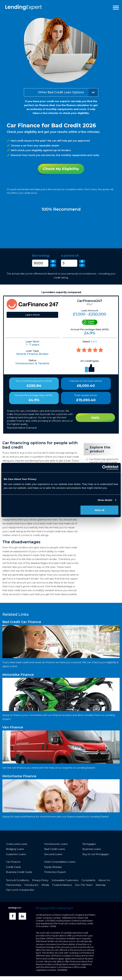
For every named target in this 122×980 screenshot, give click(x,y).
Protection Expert (55, 872)
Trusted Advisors (62, 885)
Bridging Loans (15, 849)
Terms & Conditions (17, 880)
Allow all (99, 510)
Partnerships (14, 885)
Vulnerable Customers (65, 880)
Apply (95, 418)
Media (45, 885)
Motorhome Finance (19, 776)
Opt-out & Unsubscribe (20, 890)
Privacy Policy (40, 880)
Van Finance (13, 727)
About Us (104, 880)
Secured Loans (53, 854)
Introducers (31, 885)
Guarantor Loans (16, 854)
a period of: (70, 256)
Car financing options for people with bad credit (104, 461)
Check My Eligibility (61, 169)
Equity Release (53, 867)
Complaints (88, 880)
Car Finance (13, 862)
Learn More (32, 315)
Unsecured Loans (17, 844)
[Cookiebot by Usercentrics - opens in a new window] (105, 468)
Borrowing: (41, 256)
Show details (105, 500)
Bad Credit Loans (55, 849)
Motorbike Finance (18, 675)
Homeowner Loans (56, 844)
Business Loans (92, 849)
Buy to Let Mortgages (96, 854)
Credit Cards (13, 867)
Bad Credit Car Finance (22, 622)
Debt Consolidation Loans (60, 862)
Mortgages (89, 844)
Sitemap (101, 885)
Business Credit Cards (19, 872)
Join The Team (84, 885)
